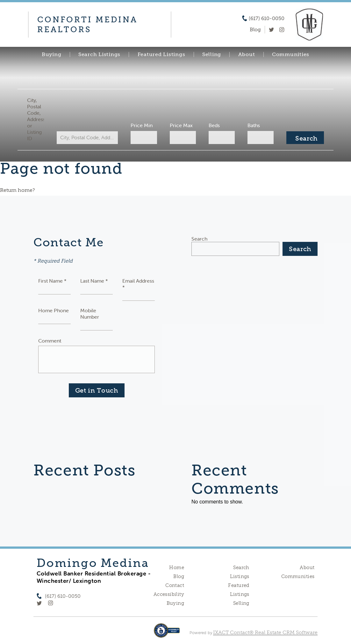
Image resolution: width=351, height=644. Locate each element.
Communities (291, 54)
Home (177, 568)
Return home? (17, 190)
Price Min (142, 125)
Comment (50, 341)
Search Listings (99, 54)
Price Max (181, 125)
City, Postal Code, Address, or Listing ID (36, 119)
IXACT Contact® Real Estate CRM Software (265, 632)
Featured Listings (161, 54)
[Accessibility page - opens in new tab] (167, 634)
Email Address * (138, 284)
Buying (52, 54)
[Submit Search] (305, 138)
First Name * (52, 281)
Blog (179, 576)
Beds (214, 125)
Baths (254, 125)
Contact (175, 585)
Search (199, 239)
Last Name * (94, 281)
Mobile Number (90, 314)
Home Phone (54, 310)
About (247, 54)
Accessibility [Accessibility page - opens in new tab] (169, 594)
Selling (212, 54)
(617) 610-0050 (267, 18)
